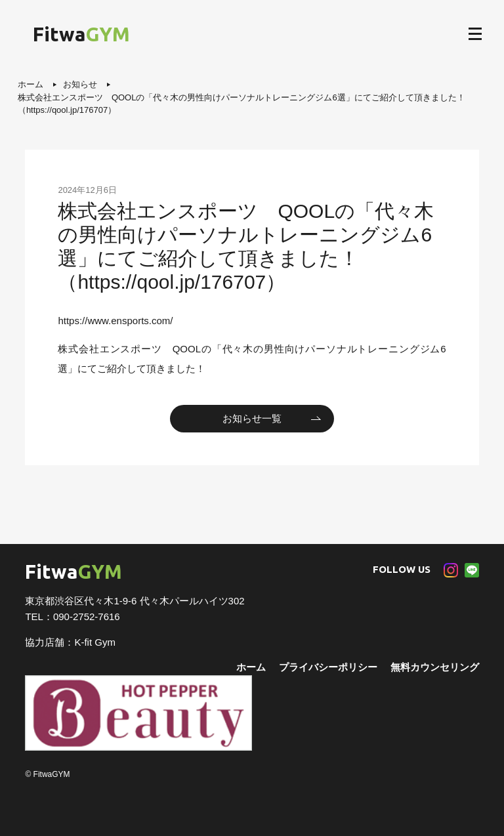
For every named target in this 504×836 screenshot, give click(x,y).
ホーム (251, 667)
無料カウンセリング (435, 667)
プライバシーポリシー (328, 667)
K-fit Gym (95, 642)
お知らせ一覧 (252, 418)
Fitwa (81, 34)
